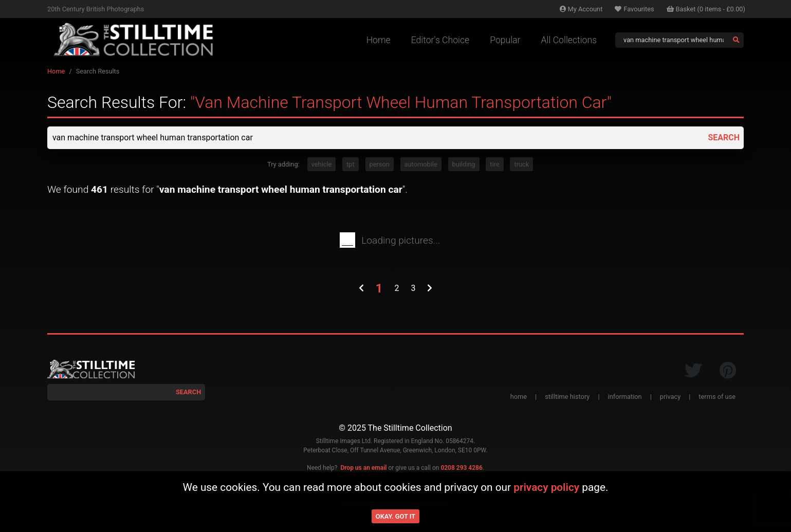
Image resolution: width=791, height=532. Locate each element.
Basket (706, 9)
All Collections (569, 40)
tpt (351, 164)
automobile (421, 164)
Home (379, 40)
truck (521, 164)
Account (581, 9)
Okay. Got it (395, 516)
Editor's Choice (440, 40)
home (519, 397)
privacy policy (546, 487)
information (625, 397)
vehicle (322, 164)
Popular (505, 40)
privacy (670, 397)
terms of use (717, 397)
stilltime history (567, 397)
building (464, 164)
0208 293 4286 (461, 468)
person (380, 164)
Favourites (634, 9)
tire (494, 164)
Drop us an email (363, 468)
